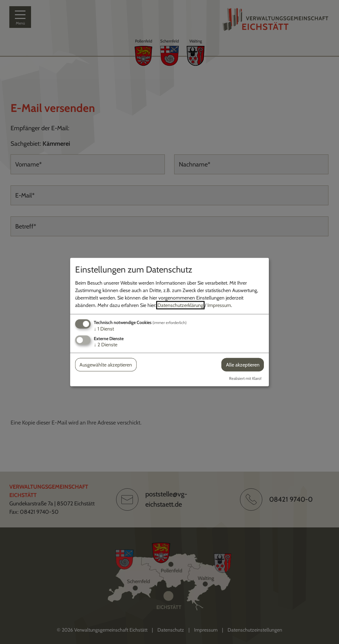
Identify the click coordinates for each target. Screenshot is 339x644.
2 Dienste (106, 345)
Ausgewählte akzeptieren (106, 365)
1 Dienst (104, 329)
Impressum (219, 305)
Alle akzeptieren (243, 365)
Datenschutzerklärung (180, 305)
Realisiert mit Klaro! (245, 378)
